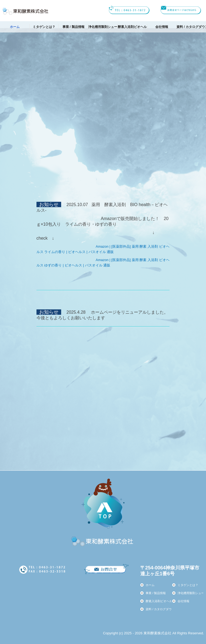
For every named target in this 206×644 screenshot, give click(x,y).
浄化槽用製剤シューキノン (103, 27)
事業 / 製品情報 (73, 27)
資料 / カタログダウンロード (191, 27)
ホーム (15, 27)
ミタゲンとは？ (44, 27)
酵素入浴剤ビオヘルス (133, 27)
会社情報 (162, 27)
